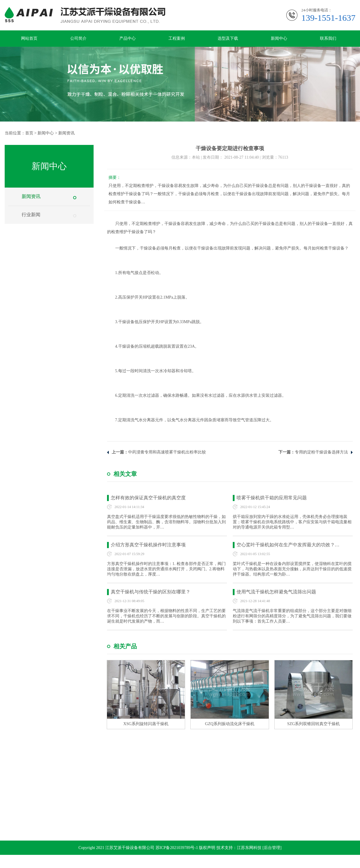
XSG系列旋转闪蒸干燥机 (146, 724)
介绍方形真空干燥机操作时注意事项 (148, 545)
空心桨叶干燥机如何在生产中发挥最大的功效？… (288, 545)
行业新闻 (31, 215)
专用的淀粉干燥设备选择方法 (321, 452)
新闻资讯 (66, 133)
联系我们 (328, 38)
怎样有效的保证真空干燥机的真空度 (148, 498)
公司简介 (78, 38)
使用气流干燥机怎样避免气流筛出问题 (276, 592)
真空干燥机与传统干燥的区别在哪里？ (151, 592)
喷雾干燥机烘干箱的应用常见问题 (272, 498)
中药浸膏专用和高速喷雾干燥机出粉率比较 (167, 452)
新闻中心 (279, 38)
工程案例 (177, 38)
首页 (29, 133)
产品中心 (128, 38)
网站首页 (29, 38)
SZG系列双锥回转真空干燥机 (314, 724)
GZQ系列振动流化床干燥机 (230, 724)
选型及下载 (228, 38)
